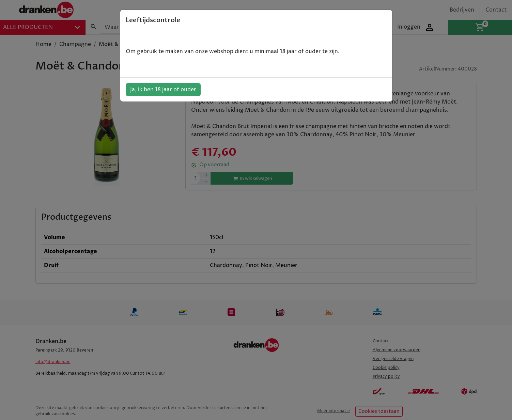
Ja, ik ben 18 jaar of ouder (163, 90)
